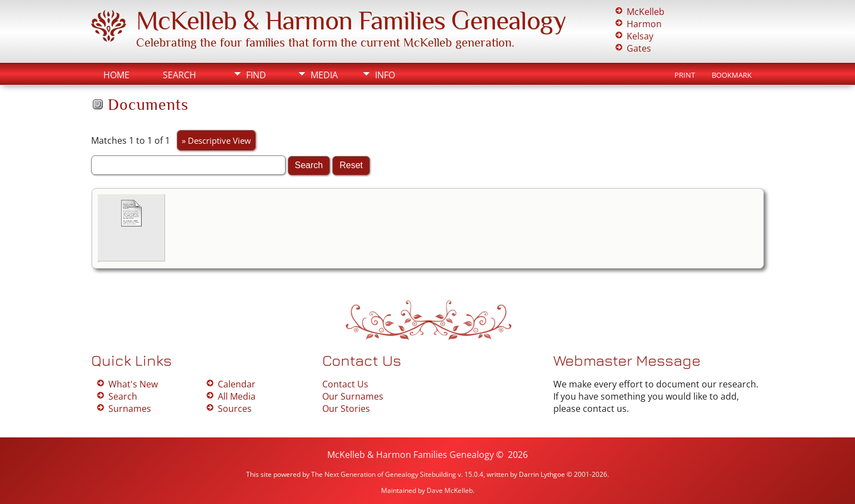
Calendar (237, 384)
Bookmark (732, 75)
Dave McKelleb (450, 490)
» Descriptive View (216, 140)
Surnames (130, 409)
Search (179, 75)
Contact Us (345, 384)
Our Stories (346, 409)
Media (324, 75)
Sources (235, 409)
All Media (237, 396)
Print (685, 75)
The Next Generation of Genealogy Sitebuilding (384, 474)
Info (385, 75)
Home (116, 75)
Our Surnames (353, 396)
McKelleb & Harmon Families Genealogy (351, 21)
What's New (133, 384)
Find (256, 75)
